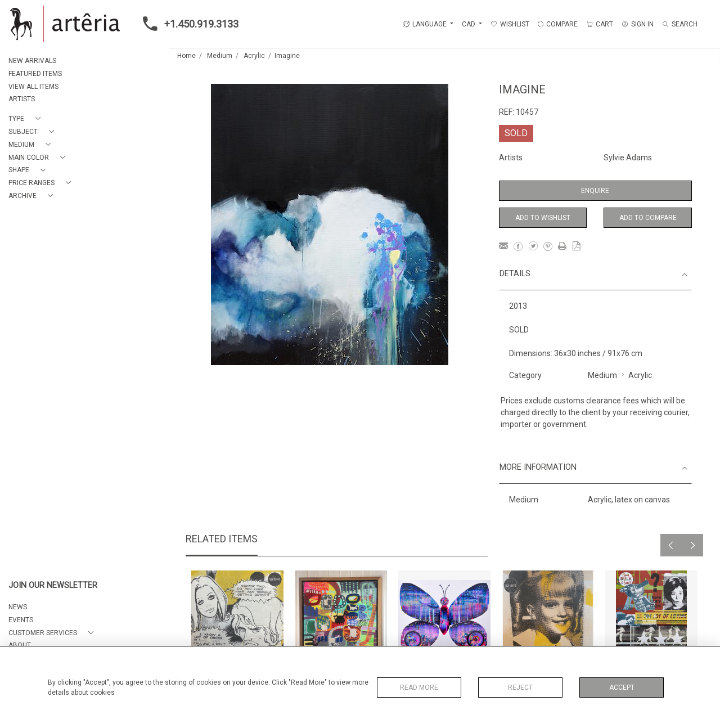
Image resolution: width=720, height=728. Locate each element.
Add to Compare (648, 218)
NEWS (18, 607)
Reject (520, 687)
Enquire (595, 191)
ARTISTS (22, 99)
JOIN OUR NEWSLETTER (53, 585)
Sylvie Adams (628, 158)
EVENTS (21, 620)
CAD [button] (469, 24)
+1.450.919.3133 (187, 24)
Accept (622, 687)
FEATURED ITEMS (35, 74)
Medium (220, 56)
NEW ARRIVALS (32, 61)
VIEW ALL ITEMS (33, 87)
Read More (419, 687)
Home (186, 56)
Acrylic (254, 56)
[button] (27, 119)
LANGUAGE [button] (425, 24)
